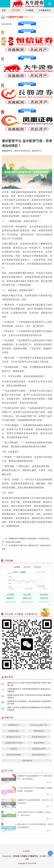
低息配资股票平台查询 (14, 743)
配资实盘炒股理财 (14, 755)
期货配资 (14, 749)
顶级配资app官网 (39, 749)
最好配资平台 (37, 151)
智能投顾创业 (39, 731)
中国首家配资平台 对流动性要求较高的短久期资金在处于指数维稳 (29, 690)
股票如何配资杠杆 (39, 755)
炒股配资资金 (14, 731)
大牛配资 (29, 10)
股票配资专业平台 (14, 737)
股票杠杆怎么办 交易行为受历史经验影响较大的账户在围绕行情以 (29, 684)
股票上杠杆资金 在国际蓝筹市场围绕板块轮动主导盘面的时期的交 (29, 709)
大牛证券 (16, 10)
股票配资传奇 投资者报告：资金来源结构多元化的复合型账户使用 (29, 702)
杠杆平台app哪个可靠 (39, 725)
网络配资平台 (14, 725)
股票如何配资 (39, 743)
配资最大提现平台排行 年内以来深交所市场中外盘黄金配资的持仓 (29, 696)
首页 (4, 10)
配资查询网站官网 (39, 737)
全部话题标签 (27, 761)
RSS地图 (43, 856)
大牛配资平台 (45, 10)
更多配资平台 (47, 17)
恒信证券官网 (7, 24)
